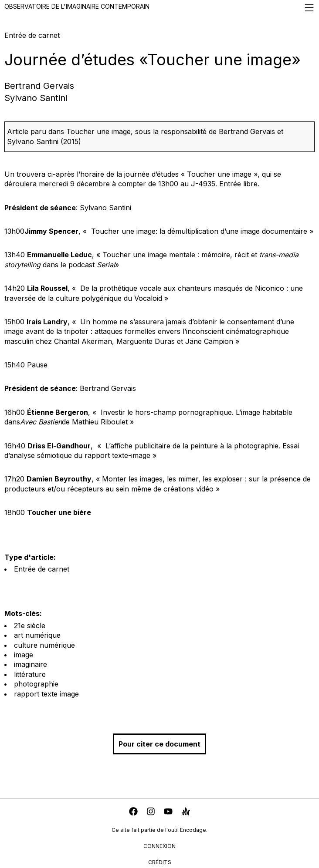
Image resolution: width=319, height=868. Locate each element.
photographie (36, 684)
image (24, 655)
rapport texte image (46, 694)
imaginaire (31, 664)
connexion (159, 846)
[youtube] (168, 812)
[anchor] (186, 812)
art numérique (37, 635)
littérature (30, 674)
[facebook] (133, 812)
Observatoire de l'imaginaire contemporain (159, 8)
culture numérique (44, 645)
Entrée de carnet (42, 569)
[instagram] (151, 812)
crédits (160, 862)
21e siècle (30, 626)
